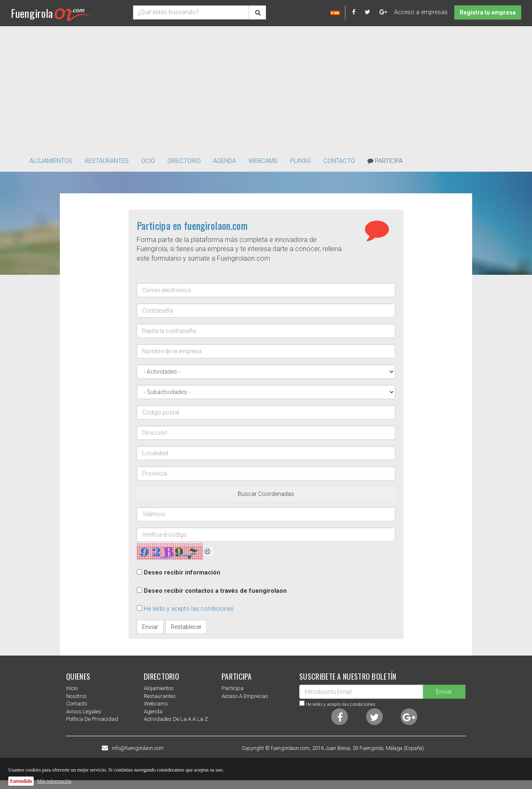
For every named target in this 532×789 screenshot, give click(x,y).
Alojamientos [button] (51, 161)
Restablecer (186, 627)
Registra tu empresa (488, 12)
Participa (385, 161)
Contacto (339, 161)
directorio (184, 161)
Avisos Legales (84, 711)
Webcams (263, 161)
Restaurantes (160, 696)
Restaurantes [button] (107, 161)
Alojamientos (159, 688)
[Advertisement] (266, 89)
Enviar (150, 627)
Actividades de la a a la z (176, 719)
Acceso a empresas (421, 12)
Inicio (72, 688)
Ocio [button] (148, 161)
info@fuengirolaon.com (138, 748)
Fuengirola (53, 13)
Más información (54, 781)
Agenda (225, 161)
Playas (300, 161)
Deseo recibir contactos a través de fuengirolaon (215, 591)
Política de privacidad (92, 719)
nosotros (76, 696)
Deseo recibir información (182, 573)
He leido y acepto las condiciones (189, 609)
